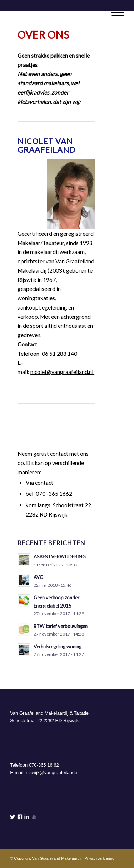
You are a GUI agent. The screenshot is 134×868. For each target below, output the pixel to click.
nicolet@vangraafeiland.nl (62, 372)
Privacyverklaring (99, 858)
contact (44, 483)
